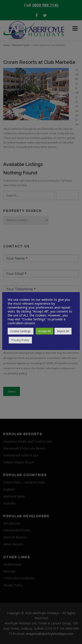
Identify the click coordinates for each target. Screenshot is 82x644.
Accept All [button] (44, 331)
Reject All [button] (63, 331)
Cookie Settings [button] (21, 331)
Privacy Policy (20, 340)
